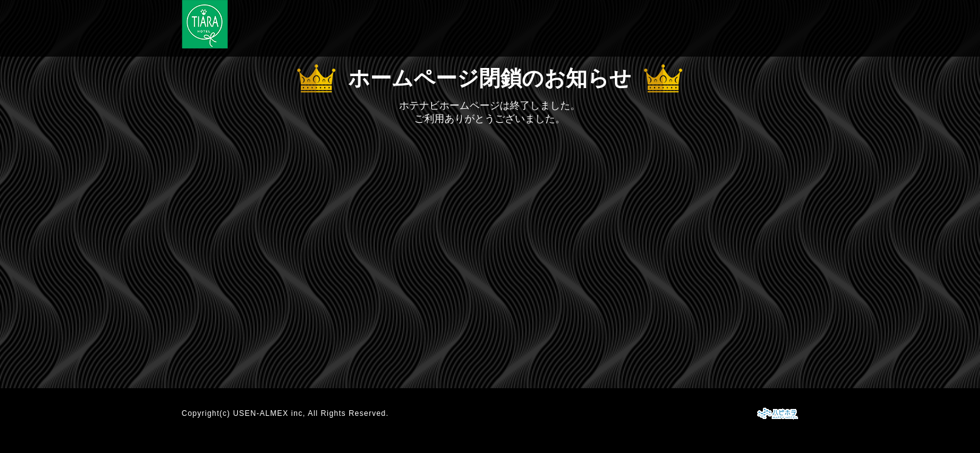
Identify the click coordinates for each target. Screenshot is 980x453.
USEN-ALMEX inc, (269, 413)
